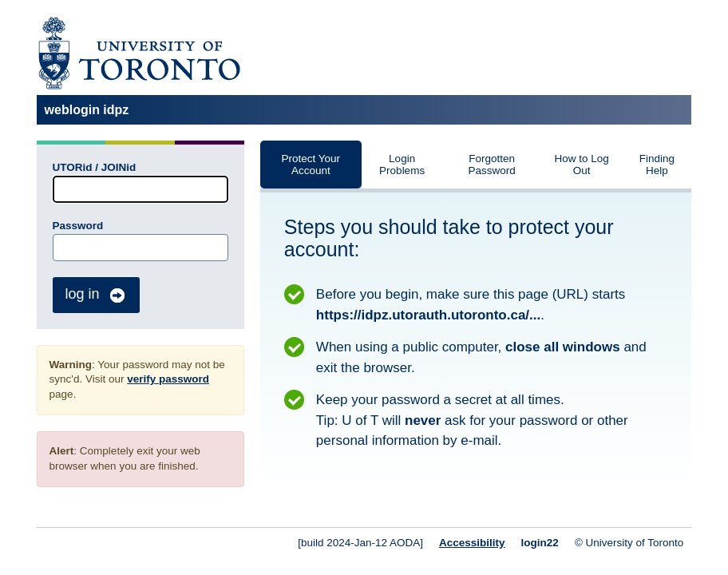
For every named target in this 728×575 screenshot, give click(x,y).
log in (96, 295)
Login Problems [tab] (402, 165)
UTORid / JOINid (95, 167)
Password (78, 226)
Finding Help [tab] (657, 165)
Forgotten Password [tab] (491, 165)
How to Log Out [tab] (581, 165)
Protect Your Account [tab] (311, 165)
